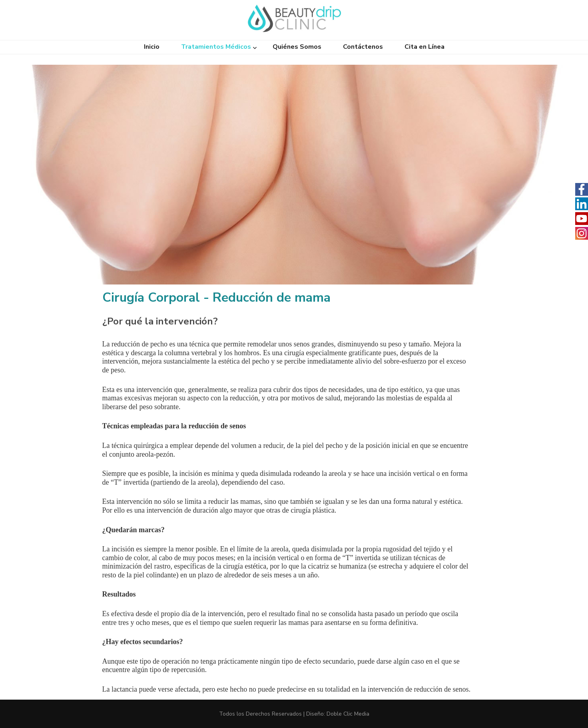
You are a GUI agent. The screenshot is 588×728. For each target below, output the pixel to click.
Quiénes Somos (297, 47)
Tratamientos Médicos (216, 47)
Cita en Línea (425, 47)
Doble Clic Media (348, 714)
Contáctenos (363, 47)
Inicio (152, 47)
